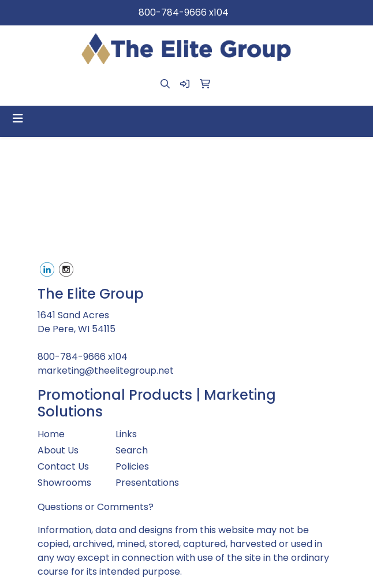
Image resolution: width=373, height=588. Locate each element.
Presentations (147, 483)
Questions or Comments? (96, 507)
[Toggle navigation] (18, 118)
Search (132, 450)
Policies (132, 466)
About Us (58, 450)
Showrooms (64, 483)
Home (51, 434)
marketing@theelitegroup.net (106, 371)
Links (126, 434)
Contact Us (63, 466)
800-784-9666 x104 (184, 12)
